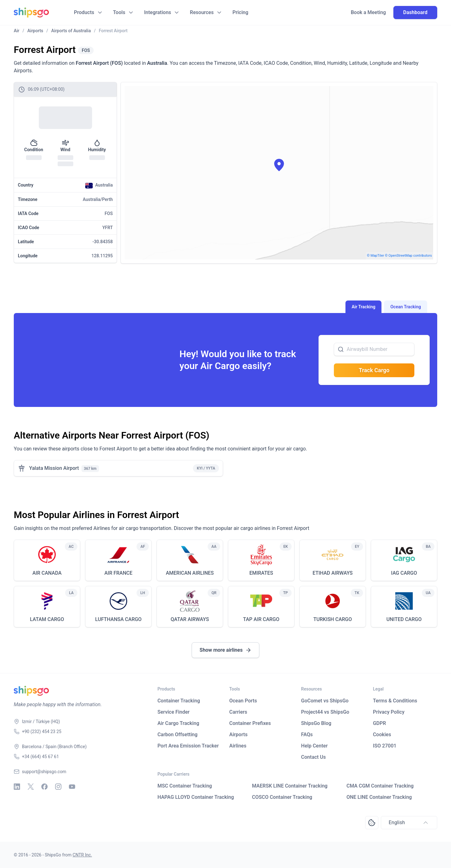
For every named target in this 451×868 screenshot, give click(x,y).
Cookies (382, 734)
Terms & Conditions (395, 701)
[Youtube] (72, 787)
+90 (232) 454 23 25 (42, 732)
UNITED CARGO (404, 619)
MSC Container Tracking (185, 786)
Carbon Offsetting (178, 734)
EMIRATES (261, 573)
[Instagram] (58, 787)
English (409, 823)
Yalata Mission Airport (54, 468)
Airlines (238, 746)
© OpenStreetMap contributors (408, 256)
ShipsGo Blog (316, 723)
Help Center (314, 746)
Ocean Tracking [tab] (406, 307)
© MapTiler (376, 256)
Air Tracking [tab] (364, 307)
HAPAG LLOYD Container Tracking (196, 797)
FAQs (307, 734)
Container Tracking (179, 701)
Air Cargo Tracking (178, 723)
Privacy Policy (389, 712)
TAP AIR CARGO (261, 619)
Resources (202, 12)
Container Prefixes (250, 723)
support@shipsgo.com (44, 772)
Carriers (238, 712)
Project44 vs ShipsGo (325, 712)
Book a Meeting (368, 13)
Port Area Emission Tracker (188, 746)
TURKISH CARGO (333, 619)
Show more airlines (225, 650)
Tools (119, 12)
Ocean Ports (243, 701)
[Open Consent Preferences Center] (372, 823)
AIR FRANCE (118, 573)
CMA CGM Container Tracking (380, 786)
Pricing (240, 12)
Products (84, 12)
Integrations (158, 12)
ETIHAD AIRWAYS (333, 573)
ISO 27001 (385, 746)
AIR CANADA (47, 573)
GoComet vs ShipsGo (325, 701)
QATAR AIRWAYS (190, 619)
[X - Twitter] (31, 787)
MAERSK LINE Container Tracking (290, 786)
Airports (238, 734)
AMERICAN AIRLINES (190, 573)
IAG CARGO (404, 573)
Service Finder (174, 712)
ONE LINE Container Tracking (379, 797)
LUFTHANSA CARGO (118, 619)
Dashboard (415, 12)
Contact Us (313, 757)
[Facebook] (44, 787)
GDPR (380, 723)
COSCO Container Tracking (282, 797)
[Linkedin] (17, 787)
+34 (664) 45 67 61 (40, 757)
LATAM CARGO (47, 619)
